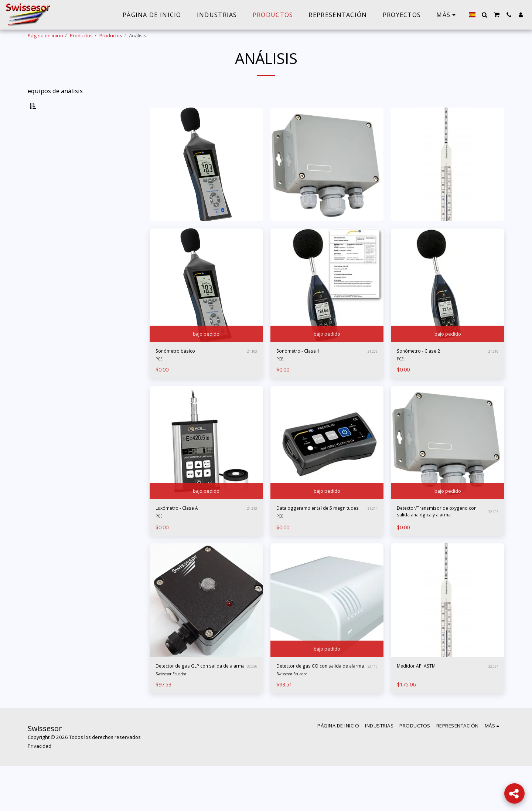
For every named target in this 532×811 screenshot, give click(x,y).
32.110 (371, 705)
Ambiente (47, 141)
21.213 (251, 531)
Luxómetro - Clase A (184, 531)
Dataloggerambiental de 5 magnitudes (314, 536)
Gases (43, 149)
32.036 (251, 705)
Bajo (46, 215)
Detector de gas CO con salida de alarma (319, 705)
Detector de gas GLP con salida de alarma (199, 705)
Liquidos (45, 158)
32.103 (492, 536)
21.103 (251, 371)
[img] (206, 304)
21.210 (492, 371)
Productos (81, 35)
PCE (159, 380)
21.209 (371, 371)
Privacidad (40, 791)
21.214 (371, 536)
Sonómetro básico (182, 371)
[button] (484, 15)
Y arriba (52, 235)
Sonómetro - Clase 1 (305, 371)
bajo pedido (206, 352)
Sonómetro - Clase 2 (425, 371)
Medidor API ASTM (423, 700)
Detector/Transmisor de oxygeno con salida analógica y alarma (441, 536)
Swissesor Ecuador (175, 718)
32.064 (492, 700)
